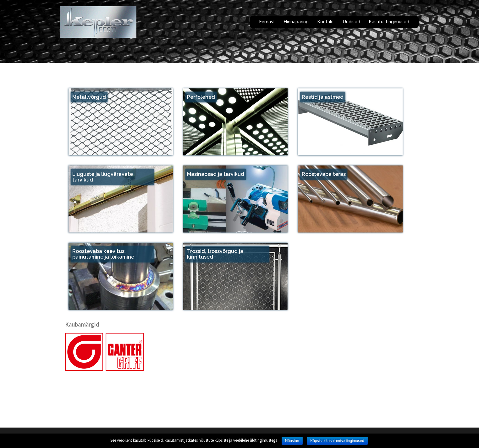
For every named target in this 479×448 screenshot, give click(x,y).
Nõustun (292, 441)
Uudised (352, 22)
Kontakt (326, 22)
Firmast (267, 22)
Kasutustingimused (389, 22)
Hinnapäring (296, 22)
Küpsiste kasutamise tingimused (337, 441)
